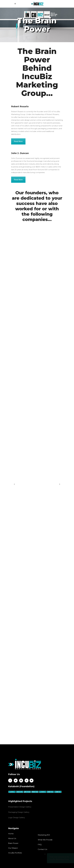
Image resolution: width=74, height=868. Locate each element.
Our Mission (13, 848)
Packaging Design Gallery (19, 812)
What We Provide (45, 840)
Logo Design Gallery (17, 817)
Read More (18, 141)
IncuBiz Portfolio (15, 853)
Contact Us (42, 849)
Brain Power (13, 843)
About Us (12, 838)
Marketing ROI (44, 835)
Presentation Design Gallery (20, 807)
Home (11, 834)
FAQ (40, 845)
